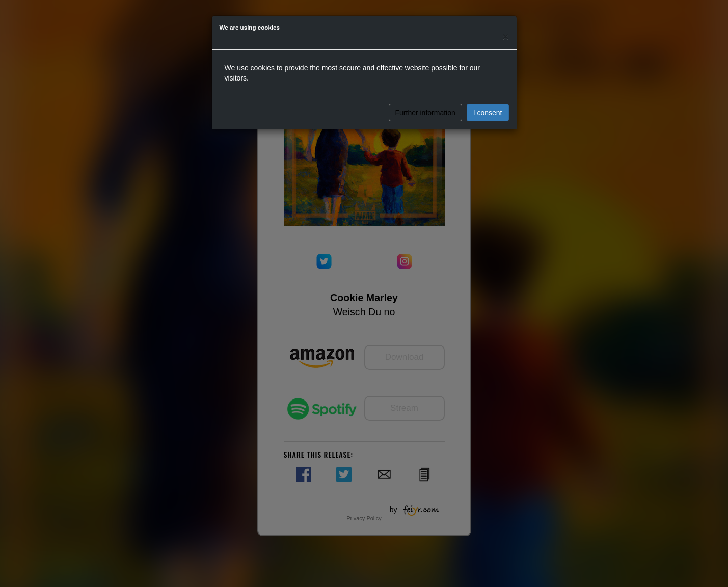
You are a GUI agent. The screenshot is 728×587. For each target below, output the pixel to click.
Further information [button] (425, 113)
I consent (488, 113)
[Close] (505, 36)
